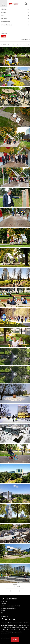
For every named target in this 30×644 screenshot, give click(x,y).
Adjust (5, 33)
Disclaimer (3, 604)
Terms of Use (4, 601)
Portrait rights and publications (8, 608)
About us (3, 610)
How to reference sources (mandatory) (10, 606)
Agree (15, 640)
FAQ (2, 613)
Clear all (3, 36)
